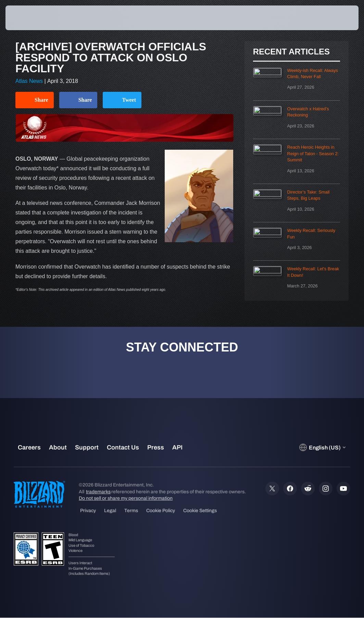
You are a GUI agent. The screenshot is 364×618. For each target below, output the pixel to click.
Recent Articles (291, 52)
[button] (338, 18)
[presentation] (26, 18)
